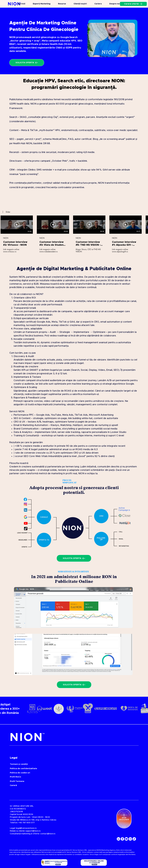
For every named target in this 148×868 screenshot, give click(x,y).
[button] (6, 212)
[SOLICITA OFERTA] (27, 63)
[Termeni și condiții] (63, 764)
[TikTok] (134, 839)
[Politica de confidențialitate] (63, 769)
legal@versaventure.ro (26, 828)
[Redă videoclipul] (17, 225)
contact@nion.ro (48, 834)
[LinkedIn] (118, 839)
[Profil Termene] (63, 781)
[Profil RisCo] (63, 777)
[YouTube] (126, 839)
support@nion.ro (33, 831)
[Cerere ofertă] (133, 4)
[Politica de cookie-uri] (63, 773)
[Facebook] (122, 839)
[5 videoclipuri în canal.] (74, 234)
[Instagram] (130, 839)
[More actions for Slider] (6, 212)
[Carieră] (31, 786)
